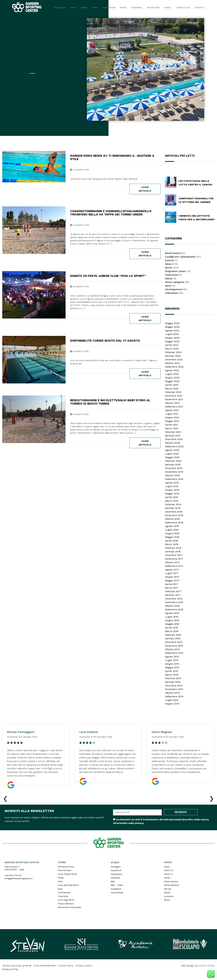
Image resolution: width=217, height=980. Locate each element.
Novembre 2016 (174, 602)
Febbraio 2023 (173, 352)
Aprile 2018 (171, 541)
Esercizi (170, 260)
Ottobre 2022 (172, 363)
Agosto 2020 (172, 450)
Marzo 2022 (172, 388)
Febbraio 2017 (173, 591)
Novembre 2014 (174, 689)
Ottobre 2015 (172, 649)
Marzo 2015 (172, 675)
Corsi (95, 8)
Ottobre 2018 (172, 519)
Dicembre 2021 (174, 396)
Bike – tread (117, 885)
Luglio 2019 (172, 486)
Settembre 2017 (174, 566)
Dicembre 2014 (174, 686)
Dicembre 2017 (174, 555)
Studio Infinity (207, 966)
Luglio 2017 (172, 573)
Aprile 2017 (172, 584)
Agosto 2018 (172, 526)
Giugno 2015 (172, 664)
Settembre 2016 (174, 609)
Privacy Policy (84, 966)
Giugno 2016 (172, 620)
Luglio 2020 (172, 454)
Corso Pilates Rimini (67, 874)
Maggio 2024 (172, 327)
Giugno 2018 (172, 533)
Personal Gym (64, 870)
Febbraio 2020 (173, 461)
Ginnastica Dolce (66, 867)
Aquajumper (117, 874)
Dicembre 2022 (174, 359)
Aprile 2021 (171, 425)
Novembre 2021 (174, 399)
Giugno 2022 (172, 378)
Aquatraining (117, 893)
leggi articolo (145, 189)
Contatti (200, 8)
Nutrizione (153, 8)
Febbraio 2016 (173, 635)
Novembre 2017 (174, 559)
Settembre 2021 (174, 407)
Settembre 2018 (174, 523)
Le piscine (169, 896)
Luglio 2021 (172, 414)
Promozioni (172, 275)
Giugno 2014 (172, 704)
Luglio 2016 (172, 617)
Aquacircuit (116, 870)
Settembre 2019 (174, 479)
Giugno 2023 (172, 338)
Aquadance (116, 889)
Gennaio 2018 (173, 552)
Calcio (167, 867)
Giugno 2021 (172, 417)
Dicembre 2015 (174, 642)
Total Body (63, 896)
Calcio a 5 (169, 870)
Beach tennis (173, 253)
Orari (84, 8)
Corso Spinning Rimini (68, 885)
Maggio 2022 (172, 381)
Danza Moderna (171, 885)
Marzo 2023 (172, 349)
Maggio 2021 (172, 421)
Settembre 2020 (174, 446)
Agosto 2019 (172, 483)
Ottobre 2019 (172, 475)
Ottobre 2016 (172, 606)
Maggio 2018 (172, 537)
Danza (167, 878)
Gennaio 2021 (173, 436)
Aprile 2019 (171, 497)
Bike (113, 882)
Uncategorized (174, 289)
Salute (169, 278)
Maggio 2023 (172, 341)
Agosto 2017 (172, 570)
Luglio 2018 (172, 530)
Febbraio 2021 (173, 432)
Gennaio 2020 (173, 465)
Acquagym (116, 867)
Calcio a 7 (168, 874)
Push (60, 882)
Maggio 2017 (172, 580)
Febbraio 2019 (173, 504)
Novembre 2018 (174, 515)
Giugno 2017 (172, 577)
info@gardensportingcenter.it (19, 878)
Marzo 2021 (172, 428)
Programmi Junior (175, 271)
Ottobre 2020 (173, 443)
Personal (137, 8)
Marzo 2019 (172, 501)
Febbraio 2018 (173, 548)
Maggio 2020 (172, 457)
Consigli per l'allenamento (180, 257)
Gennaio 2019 (173, 508)
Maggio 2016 (172, 624)
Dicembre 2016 (174, 599)
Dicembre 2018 (174, 512)
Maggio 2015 (172, 667)
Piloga (61, 878)
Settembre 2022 (174, 367)
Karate (167, 893)
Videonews (171, 293)
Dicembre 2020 (174, 439)
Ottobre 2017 (172, 562)
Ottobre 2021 (172, 403)
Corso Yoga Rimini (66, 900)
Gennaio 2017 (173, 595)
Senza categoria (175, 282)
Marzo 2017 (172, 588)
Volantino (60, 8)
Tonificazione (64, 893)
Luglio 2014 (172, 700)
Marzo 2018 (172, 544)
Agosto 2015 (172, 657)
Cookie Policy (66, 966)
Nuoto (169, 268)
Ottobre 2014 (172, 693)
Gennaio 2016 (173, 638)
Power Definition (66, 904)
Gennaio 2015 (173, 682)
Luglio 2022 (172, 374)
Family (168, 8)
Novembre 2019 (174, 472)
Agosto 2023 (172, 331)
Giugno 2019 (172, 490)
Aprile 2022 (172, 385)
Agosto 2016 (172, 613)
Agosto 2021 (172, 410)
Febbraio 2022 (173, 392)
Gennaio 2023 (173, 356)
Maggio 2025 (172, 323)
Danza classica (171, 882)
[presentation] (5, 798)
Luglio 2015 (172, 660)
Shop (74, 8)
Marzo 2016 (172, 631)
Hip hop (168, 889)
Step (60, 889)
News (168, 264)
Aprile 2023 (172, 345)
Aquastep (115, 878)
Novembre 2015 (174, 646)
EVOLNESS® (109, 8)
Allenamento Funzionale (69, 907)
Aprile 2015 (171, 671)
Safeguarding (10, 969)
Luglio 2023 (172, 334)
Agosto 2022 (172, 370)
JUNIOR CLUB (183, 8)
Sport (123, 8)
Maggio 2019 (172, 494)
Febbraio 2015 (173, 678)
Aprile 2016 (171, 628)
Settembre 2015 (174, 653)
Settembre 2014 (174, 696)
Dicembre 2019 (174, 468)
